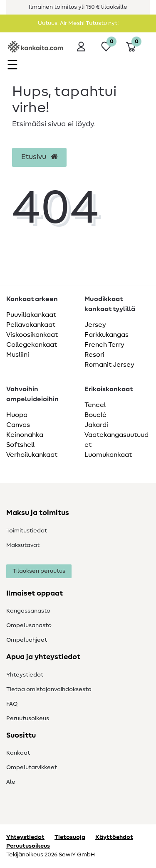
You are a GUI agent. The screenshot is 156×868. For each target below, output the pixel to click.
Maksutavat (23, 545)
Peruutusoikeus (28, 718)
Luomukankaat (108, 455)
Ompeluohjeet (27, 640)
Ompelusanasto (29, 625)
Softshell (20, 445)
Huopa (17, 415)
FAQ (12, 704)
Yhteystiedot (25, 675)
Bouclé (95, 415)
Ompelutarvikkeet (32, 767)
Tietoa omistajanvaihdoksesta (49, 689)
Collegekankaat (32, 345)
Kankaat (18, 753)
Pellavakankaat (31, 325)
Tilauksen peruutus (39, 571)
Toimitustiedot (27, 531)
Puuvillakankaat (31, 315)
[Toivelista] (106, 47)
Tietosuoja (70, 837)
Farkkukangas (106, 335)
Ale (11, 782)
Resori (94, 355)
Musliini (18, 355)
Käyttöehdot (114, 837)
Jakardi (96, 425)
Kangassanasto (28, 611)
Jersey (95, 325)
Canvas (18, 425)
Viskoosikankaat (32, 335)
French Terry (104, 345)
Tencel (95, 405)
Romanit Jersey (109, 365)
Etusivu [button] (39, 157)
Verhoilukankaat (32, 455)
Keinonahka (25, 435)
